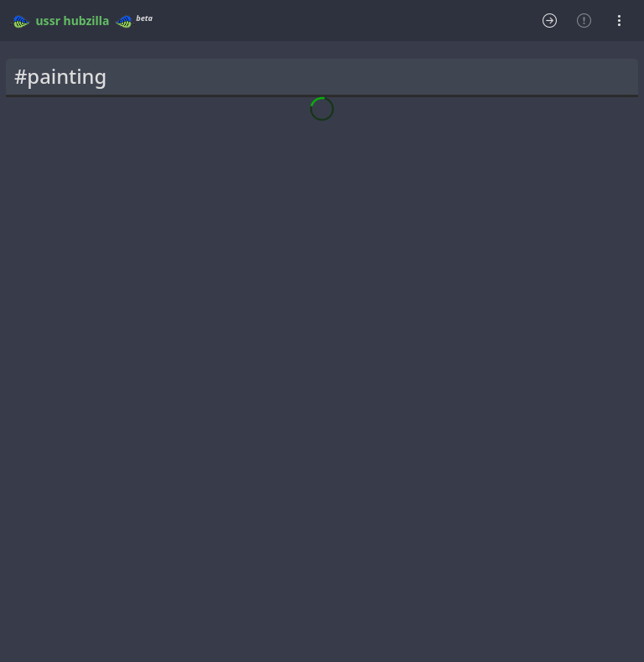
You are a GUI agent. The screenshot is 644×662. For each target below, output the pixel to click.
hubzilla (87, 21)
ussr (48, 21)
